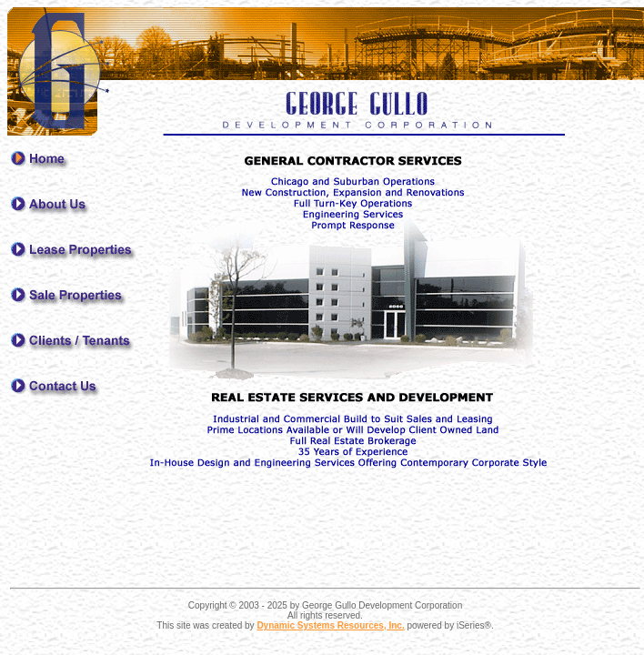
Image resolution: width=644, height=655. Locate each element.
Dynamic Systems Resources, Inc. (330, 625)
